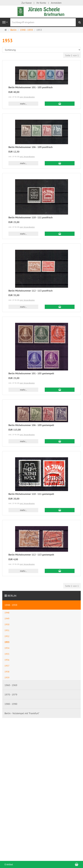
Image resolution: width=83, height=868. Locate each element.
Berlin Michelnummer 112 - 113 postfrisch (31, 291)
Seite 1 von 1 (72, 55)
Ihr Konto (41, 3)
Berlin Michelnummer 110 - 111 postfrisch (31, 217)
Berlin (12, 596)
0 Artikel (9, 864)
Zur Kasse (27, 3)
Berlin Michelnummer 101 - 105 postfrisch (31, 87)
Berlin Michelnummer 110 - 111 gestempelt (31, 494)
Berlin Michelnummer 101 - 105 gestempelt (31, 373)
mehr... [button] (23, 104)
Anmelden (56, 3)
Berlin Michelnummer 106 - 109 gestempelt (31, 425)
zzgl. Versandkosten (27, 97)
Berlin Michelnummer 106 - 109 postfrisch (31, 147)
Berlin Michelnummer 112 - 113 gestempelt (31, 555)
